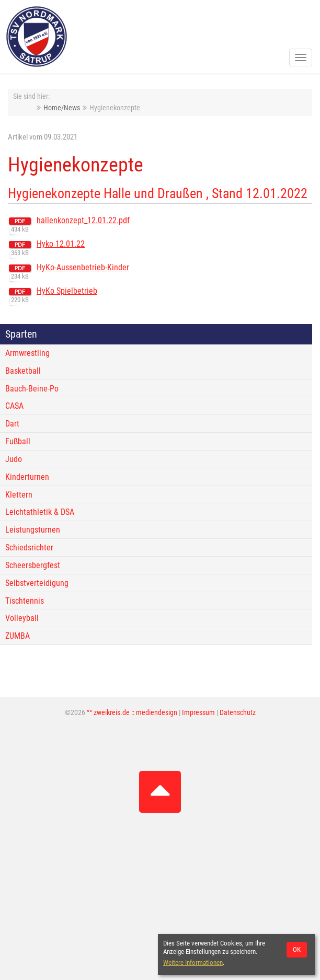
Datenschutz (238, 713)
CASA (14, 406)
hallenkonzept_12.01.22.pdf (83, 220)
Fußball (18, 441)
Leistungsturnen (33, 530)
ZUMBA (18, 636)
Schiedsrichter (29, 547)
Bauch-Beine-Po (32, 389)
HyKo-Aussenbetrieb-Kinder (83, 267)
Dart (12, 424)
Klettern (19, 495)
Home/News (62, 108)
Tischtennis (25, 601)
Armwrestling (27, 353)
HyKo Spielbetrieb (67, 291)
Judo (14, 459)
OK (297, 949)
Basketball (23, 371)
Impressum (198, 713)
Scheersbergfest (33, 565)
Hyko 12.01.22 (61, 244)
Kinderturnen (27, 477)
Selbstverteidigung (37, 583)
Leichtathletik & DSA (40, 512)
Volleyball (22, 618)
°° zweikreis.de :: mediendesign (132, 713)
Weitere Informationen (193, 962)
